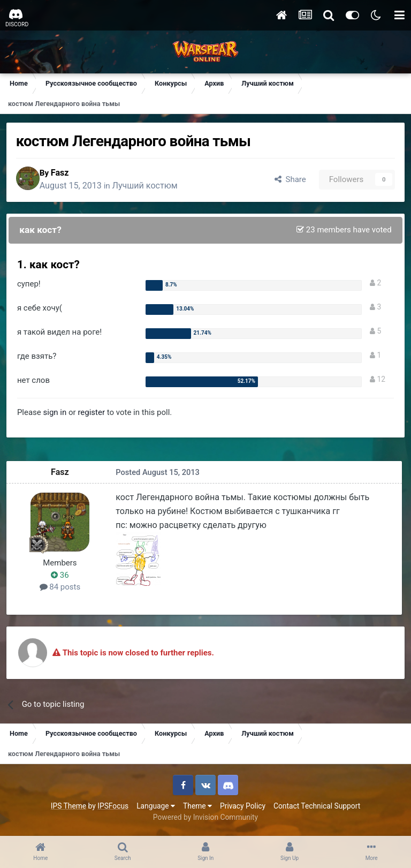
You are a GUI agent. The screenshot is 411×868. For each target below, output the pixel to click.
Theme (197, 809)
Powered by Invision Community (205, 820)
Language (156, 809)
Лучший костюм (155, 187)
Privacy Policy (243, 809)
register (93, 415)
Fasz (70, 174)
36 (62, 577)
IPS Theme (68, 809)
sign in (57, 415)
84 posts (62, 590)
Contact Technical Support (317, 809)
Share (287, 180)
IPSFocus (113, 809)
